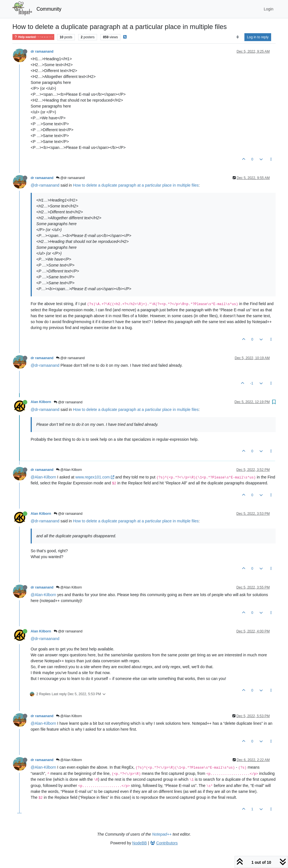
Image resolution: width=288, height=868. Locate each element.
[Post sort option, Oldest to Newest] (238, 37)
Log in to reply (258, 37)
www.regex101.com (95, 477)
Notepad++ (162, 834)
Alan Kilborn (41, 402)
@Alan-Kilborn (43, 477)
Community (49, 9)
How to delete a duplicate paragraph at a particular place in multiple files (136, 185)
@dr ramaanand (70, 178)
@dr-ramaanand (45, 185)
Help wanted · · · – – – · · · (33, 37)
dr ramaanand (42, 52)
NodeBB (139, 843)
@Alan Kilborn (69, 470)
